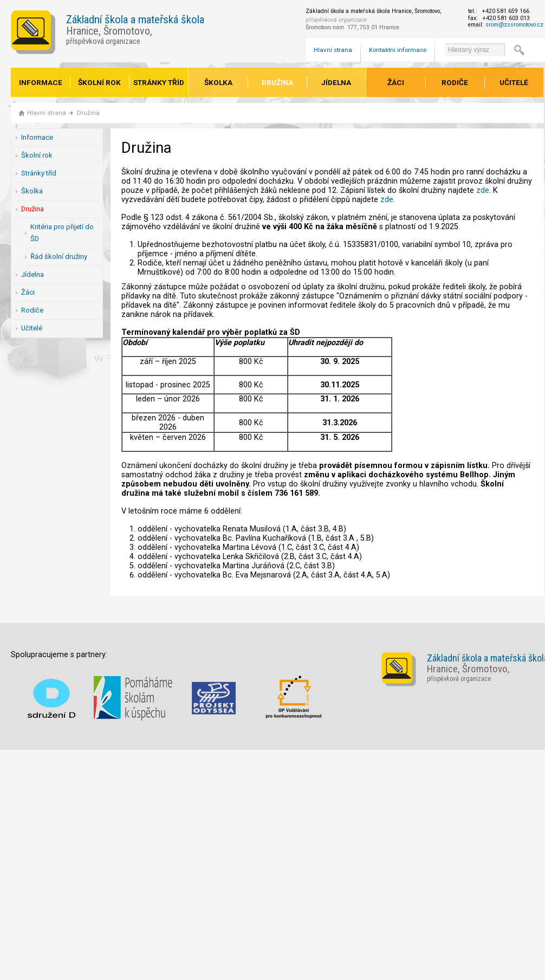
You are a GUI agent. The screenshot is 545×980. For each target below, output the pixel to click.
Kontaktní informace (398, 50)
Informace (41, 82)
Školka (218, 82)
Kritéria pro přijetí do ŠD (62, 233)
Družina (277, 82)
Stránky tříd (159, 82)
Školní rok (99, 82)
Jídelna (336, 82)
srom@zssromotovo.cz (514, 25)
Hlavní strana (333, 50)
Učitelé (514, 82)
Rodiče (455, 82)
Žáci (396, 82)
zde (483, 190)
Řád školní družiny (59, 257)
